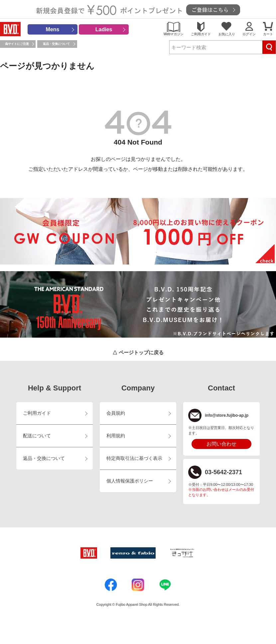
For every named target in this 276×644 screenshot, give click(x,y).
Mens (53, 29)
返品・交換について (56, 44)
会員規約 (116, 413)
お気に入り (227, 34)
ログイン (249, 34)
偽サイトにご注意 (17, 44)
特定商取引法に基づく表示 (134, 458)
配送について (37, 436)
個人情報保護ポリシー (130, 481)
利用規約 (116, 436)
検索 (269, 47)
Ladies (104, 29)
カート (268, 34)
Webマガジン (174, 34)
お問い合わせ (221, 444)
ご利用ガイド (201, 34)
